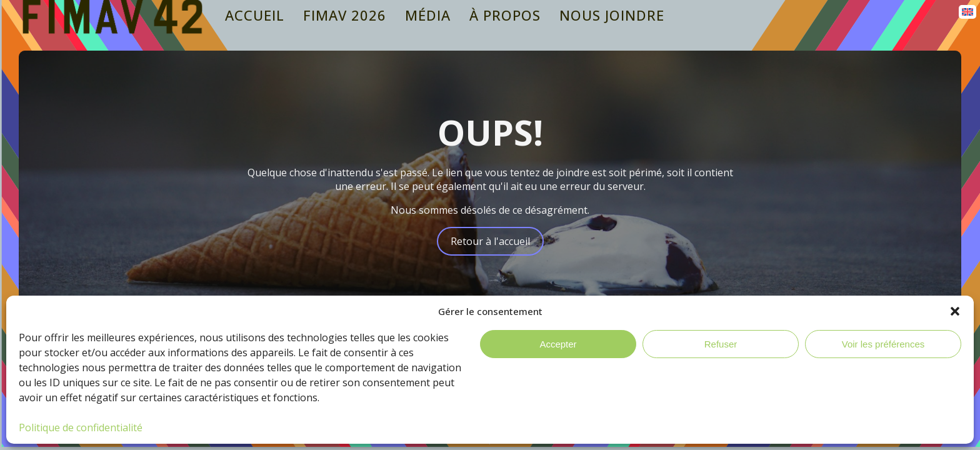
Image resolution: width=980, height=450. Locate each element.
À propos (505, 15)
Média (428, 15)
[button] (955, 311)
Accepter (558, 344)
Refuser (721, 344)
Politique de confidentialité (81, 427)
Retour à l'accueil (490, 241)
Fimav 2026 (345, 15)
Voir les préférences (883, 344)
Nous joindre (612, 15)
